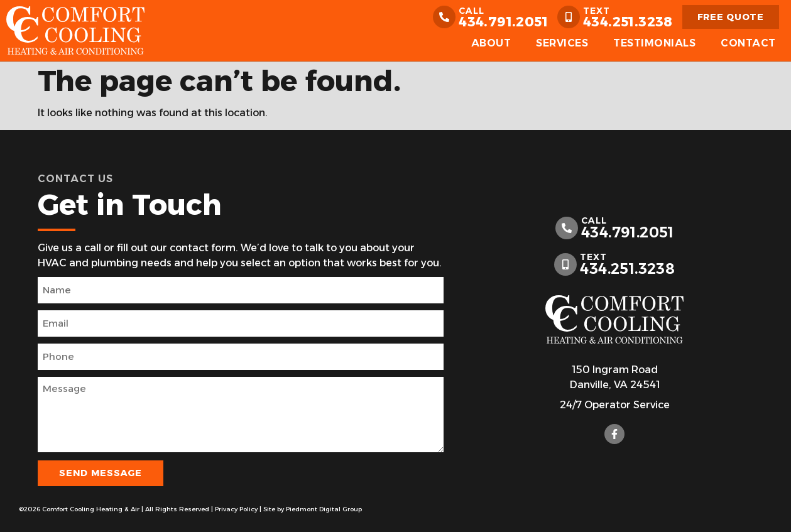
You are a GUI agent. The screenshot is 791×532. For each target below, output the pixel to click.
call (472, 11)
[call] (444, 17)
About (491, 43)
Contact (748, 43)
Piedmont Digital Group (324, 509)
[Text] (569, 17)
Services (562, 43)
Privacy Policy (236, 509)
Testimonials (654, 43)
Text (597, 11)
